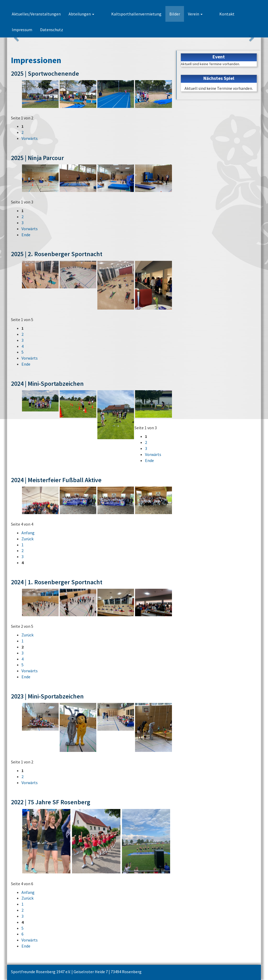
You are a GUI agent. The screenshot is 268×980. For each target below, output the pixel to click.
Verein (186, 14)
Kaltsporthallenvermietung (127, 14)
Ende (26, 235)
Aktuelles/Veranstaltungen (36, 14)
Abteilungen (81, 14)
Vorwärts (30, 138)
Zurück (27, 539)
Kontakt (209, 14)
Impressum (234, 14)
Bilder (166, 14)
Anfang (28, 533)
